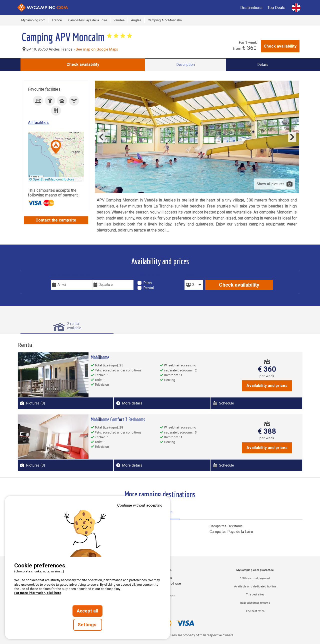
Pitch (148, 283)
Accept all (87, 611)
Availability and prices (267, 386)
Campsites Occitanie (226, 526)
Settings (88, 625)
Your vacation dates (71, 276)
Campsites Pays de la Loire (231, 532)
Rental (149, 288)
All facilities (38, 123)
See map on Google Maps (97, 49)
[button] (56, 147)
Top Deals (276, 8)
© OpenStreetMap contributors (52, 179)
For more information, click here (38, 593)
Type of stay (149, 276)
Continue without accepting (140, 505)
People (191, 276)
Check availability (280, 46)
